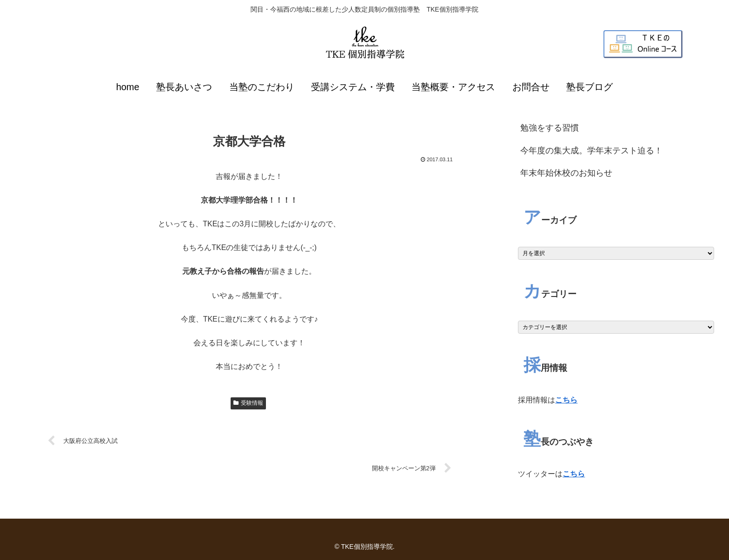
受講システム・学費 (353, 87)
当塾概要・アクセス (453, 87)
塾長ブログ (590, 87)
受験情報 (248, 403)
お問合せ (531, 87)
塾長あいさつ (184, 87)
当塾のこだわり (262, 87)
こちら (566, 400)
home (128, 87)
